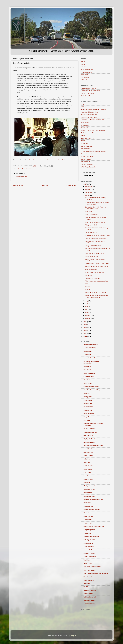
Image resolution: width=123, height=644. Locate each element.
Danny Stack (88, 397)
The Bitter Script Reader (92, 567)
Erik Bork (87, 420)
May (87, 307)
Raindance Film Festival (92, 510)
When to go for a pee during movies (97, 267)
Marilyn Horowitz (89, 486)
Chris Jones (88, 383)
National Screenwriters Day (93, 499)
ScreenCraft (88, 523)
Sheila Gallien (88, 543)
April (87, 309)
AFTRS (84, 107)
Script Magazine (89, 530)
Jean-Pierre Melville (25, 169)
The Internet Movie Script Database (96, 573)
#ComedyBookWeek (91, 344)
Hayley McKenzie (90, 439)
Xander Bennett (89, 604)
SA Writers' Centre (87, 96)
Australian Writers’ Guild (89, 117)
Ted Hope (87, 560)
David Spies (88, 403)
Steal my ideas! (89, 547)
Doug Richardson (90, 417)
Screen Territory (86, 159)
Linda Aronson (89, 479)
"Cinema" (88, 290)
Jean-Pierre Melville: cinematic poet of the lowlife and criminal (49, 160)
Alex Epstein (88, 351)
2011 (85, 336)
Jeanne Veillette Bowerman (93, 446)
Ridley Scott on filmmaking (94, 246)
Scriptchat (87, 533)
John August (88, 456)
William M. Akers (89, 600)
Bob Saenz (87, 370)
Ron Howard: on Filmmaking (94, 272)
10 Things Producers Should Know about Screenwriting (96, 296)
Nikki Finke (87, 503)
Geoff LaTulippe (89, 429)
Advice (83, 67)
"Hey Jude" (89, 212)
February (88, 315)
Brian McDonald (89, 373)
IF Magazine (85, 125)
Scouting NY (88, 520)
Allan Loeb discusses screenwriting (96, 281)
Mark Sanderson (89, 489)
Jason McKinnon (89, 442)
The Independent (89, 570)
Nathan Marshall (89, 496)
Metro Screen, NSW (88, 133)
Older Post (71, 185)
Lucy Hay (87, 483)
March (88, 312)
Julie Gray (87, 459)
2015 (85, 325)
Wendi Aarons (88, 594)
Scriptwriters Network (91, 536)
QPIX (83, 141)
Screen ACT (85, 143)
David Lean (89, 275)
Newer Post (18, 185)
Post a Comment (21, 177)
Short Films (85, 77)
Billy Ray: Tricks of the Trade (94, 253)
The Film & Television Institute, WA (93, 120)
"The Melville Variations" (93, 278)
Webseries (85, 80)
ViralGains (87, 587)
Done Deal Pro (89, 414)
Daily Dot (87, 393)
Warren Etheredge (90, 590)
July (87, 301)
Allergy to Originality (92, 225)
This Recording (89, 580)
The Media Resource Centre (91, 91)
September (89, 192)
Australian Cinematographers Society (93, 109)
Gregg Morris (88, 435)
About (83, 64)
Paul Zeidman (88, 506)
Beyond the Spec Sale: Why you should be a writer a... (96, 208)
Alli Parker (87, 355)
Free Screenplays (87, 69)
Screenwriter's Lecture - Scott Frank (97, 264)
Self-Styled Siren (89, 540)
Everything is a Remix (92, 256)
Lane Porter (88, 476)
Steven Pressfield (90, 557)
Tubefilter (87, 584)
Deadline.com (88, 407)
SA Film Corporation (88, 93)
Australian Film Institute (89, 115)
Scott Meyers (88, 516)
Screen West (85, 162)
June (87, 304)
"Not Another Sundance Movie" (95, 222)
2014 (85, 327)
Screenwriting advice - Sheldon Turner (98, 235)
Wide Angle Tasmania (88, 167)
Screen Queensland (88, 154)
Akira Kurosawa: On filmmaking (95, 238)
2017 (85, 184)
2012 (85, 333)
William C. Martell (90, 597)
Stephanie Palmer (90, 550)
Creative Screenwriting (92, 390)
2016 (85, 322)
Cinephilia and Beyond (92, 387)
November (89, 187)
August (88, 195)
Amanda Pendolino (90, 358)
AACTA (84, 104)
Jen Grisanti (88, 449)
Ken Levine (87, 472)
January (88, 318)
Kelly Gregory (88, 469)
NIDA (83, 136)
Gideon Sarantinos (90, 432)
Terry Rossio (88, 563)
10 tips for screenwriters (93, 284)
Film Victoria (85, 122)
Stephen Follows (89, 553)
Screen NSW (86, 149)
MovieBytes (88, 493)
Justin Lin (87, 462)
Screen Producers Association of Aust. (94, 151)
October (88, 189)
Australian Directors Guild (90, 112)
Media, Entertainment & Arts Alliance (93, 130)
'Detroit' (87, 287)
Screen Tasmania (87, 156)
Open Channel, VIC (88, 138)
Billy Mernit (88, 366)
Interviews (85, 75)
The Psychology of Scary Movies (96, 293)
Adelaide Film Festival (88, 88)
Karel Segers (88, 466)
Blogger (73, 636)
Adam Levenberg (90, 348)
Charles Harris (89, 376)
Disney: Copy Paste (91, 233)
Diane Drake (88, 410)
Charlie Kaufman (89, 380)
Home (45, 185)
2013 (85, 330)
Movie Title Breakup (91, 215)
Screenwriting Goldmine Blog (94, 526)
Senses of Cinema (87, 164)
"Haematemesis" (87, 72)
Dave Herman (88, 400)
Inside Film (85, 128)
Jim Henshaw (88, 452)
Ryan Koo (87, 513)
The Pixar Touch (89, 577)
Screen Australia (87, 146)
